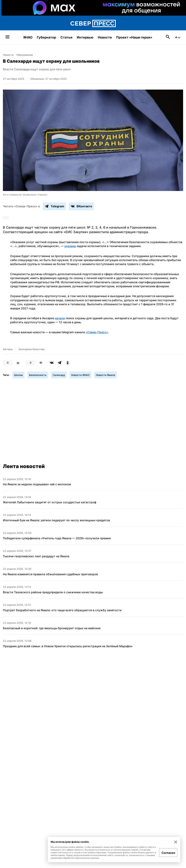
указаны (70, 246)
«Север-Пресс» (97, 332)
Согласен (168, 853)
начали (60, 318)
